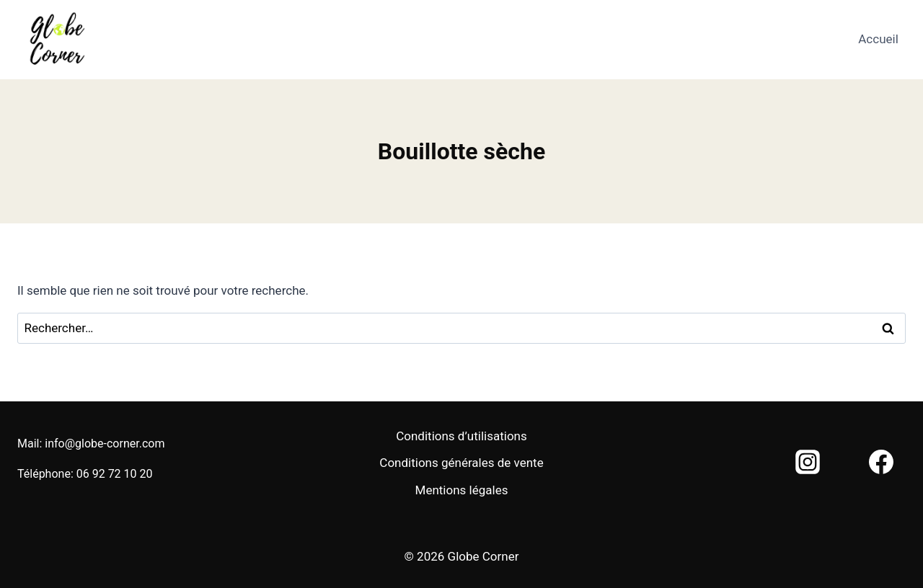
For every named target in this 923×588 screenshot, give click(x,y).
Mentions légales (462, 490)
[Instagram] (808, 462)
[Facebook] (881, 462)
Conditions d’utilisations (461, 436)
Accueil (878, 39)
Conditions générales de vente (461, 463)
